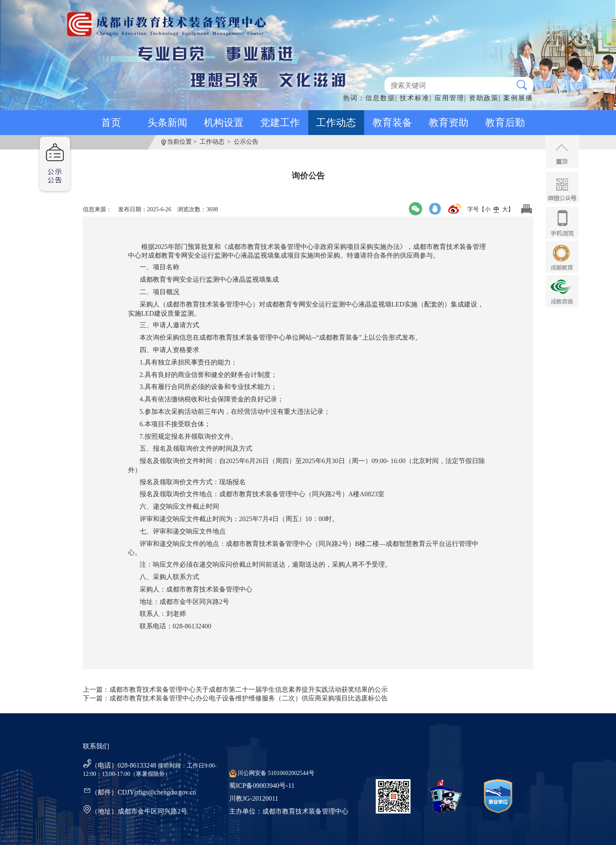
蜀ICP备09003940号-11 (262, 786)
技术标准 (415, 98)
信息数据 (380, 98)
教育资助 (449, 123)
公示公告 (246, 142)
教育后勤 (505, 123)
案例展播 (518, 98)
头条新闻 (167, 123)
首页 (111, 123)
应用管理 (449, 98)
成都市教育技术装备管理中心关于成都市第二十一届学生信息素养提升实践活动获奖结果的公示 (249, 689)
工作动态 (336, 123)
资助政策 (484, 98)
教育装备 (392, 123)
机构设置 (224, 123)
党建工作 (280, 123)
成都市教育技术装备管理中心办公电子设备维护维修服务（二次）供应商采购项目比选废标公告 (249, 698)
